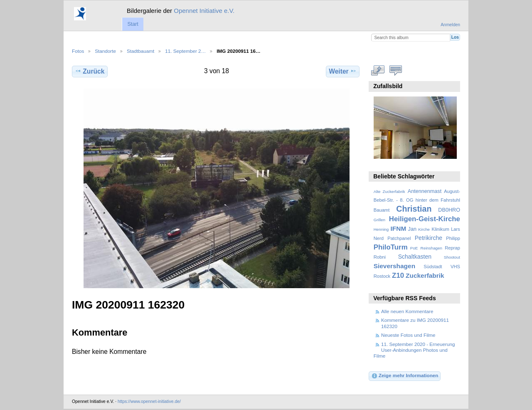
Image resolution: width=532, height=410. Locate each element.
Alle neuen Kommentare (407, 311)
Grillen (379, 220)
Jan (412, 229)
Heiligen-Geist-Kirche (425, 219)
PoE (414, 248)
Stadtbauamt (140, 51)
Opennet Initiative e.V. (204, 11)
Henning (381, 229)
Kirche (424, 229)
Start (133, 24)
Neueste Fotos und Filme (408, 335)
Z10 (398, 275)
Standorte (105, 51)
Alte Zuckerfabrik (389, 191)
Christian (414, 209)
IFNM (399, 228)
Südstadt (433, 267)
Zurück (90, 71)
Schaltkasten (415, 257)
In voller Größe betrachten (378, 70)
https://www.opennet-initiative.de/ (149, 401)
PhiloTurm (391, 247)
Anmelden (450, 25)
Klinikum (440, 229)
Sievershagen (394, 266)
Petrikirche (429, 238)
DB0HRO (449, 210)
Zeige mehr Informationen (405, 376)
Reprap (452, 248)
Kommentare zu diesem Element (396, 70)
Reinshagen (431, 248)
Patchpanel (399, 238)
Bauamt (382, 210)
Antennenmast (425, 191)
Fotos (78, 51)
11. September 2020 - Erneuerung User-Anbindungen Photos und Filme (414, 350)
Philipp (453, 238)
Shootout (452, 257)
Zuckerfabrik (425, 275)
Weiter (343, 71)
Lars (456, 229)
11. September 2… (185, 51)
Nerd (379, 238)
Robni (380, 257)
